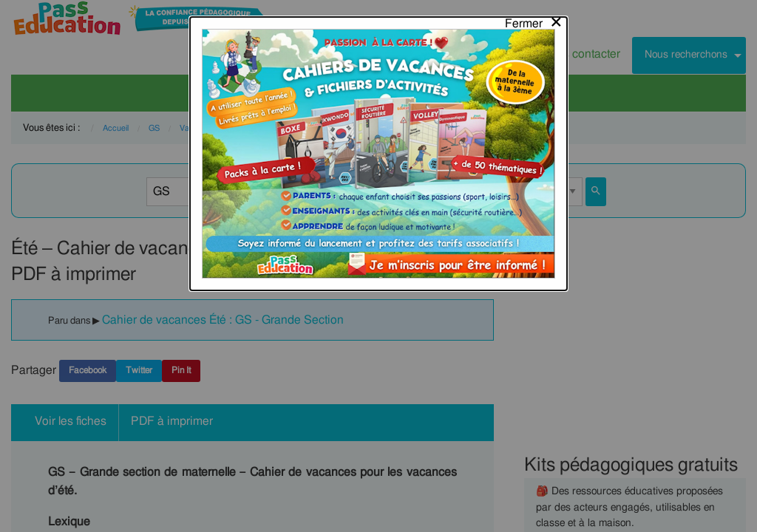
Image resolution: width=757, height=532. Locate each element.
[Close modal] (534, 20)
